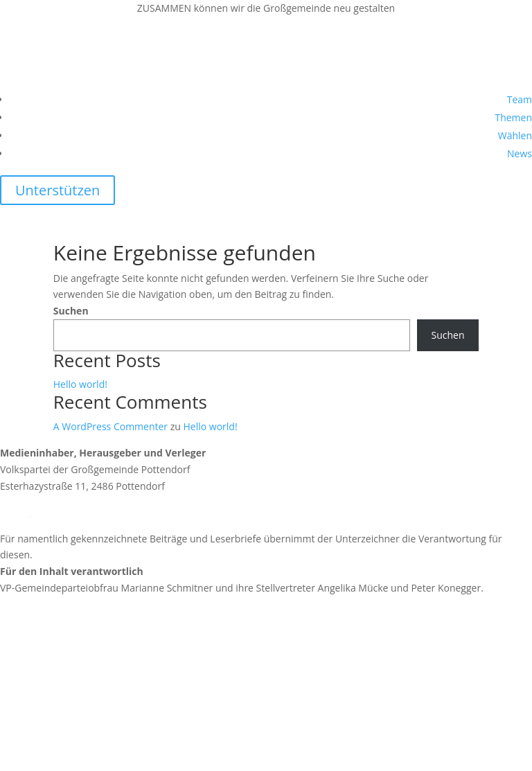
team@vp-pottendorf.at (83, 512)
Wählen (515, 135)
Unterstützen (57, 190)
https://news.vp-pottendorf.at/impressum (94, 637)
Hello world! (80, 384)
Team (520, 99)
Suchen (71, 311)
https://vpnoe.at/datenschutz (66, 729)
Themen (513, 117)
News (520, 153)
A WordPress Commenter (110, 426)
